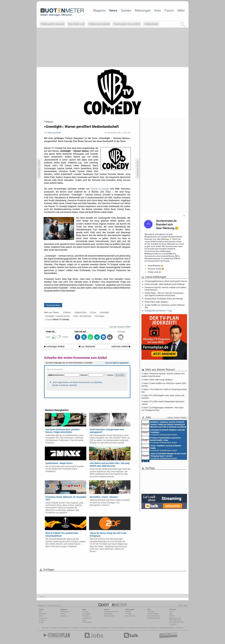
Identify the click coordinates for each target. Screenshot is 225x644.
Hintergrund (65, 612)
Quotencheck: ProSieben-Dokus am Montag (164, 299)
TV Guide (113, 628)
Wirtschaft (86, 616)
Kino (158, 10)
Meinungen (143, 10)
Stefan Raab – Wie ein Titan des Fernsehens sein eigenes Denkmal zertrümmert (164, 294)
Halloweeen (151, 24)
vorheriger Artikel (54, 346)
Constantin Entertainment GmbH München (164, 424)
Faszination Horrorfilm (127, 24)
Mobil (41, 616)
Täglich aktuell (109, 616)
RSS (40, 612)
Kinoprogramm (153, 628)
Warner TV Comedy (100, 189)
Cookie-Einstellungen (176, 622)
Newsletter (42, 614)
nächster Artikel (121, 346)
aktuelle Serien (142, 628)
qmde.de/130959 (124, 327)
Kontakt (172, 616)
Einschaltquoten (103, 628)
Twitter (41, 622)
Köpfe (84, 620)
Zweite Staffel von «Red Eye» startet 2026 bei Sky (165, 306)
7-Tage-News (43, 618)
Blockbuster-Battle (154, 618)
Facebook (42, 620)
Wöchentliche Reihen (111, 612)
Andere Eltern (81, 312)
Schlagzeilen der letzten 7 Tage (158, 311)
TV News (94, 628)
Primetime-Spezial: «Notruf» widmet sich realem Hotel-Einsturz (165, 289)
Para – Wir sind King (82, 316)
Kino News (46, 628)
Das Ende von (76, 24)
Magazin (99, 10)
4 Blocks (67, 312)
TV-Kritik (129, 614)
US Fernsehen (85, 628)
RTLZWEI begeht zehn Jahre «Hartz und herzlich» (163, 397)
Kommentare (53, 305)
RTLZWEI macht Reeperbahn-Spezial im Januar (163, 403)
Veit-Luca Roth (54, 133)
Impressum (173, 624)
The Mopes (100, 316)
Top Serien (180, 628)
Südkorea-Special (99, 24)
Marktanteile (108, 614)
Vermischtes (86, 614)
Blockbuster (121, 628)
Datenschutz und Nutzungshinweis (175, 619)
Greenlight (104, 312)
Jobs (171, 614)
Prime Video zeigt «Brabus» (156, 302)
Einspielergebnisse (154, 616)
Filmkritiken (75, 628)
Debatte (128, 612)
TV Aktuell (54, 628)
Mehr (181, 10)
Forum (169, 10)
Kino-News (151, 612)
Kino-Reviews (130, 616)
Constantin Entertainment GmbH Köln (161, 448)
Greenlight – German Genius (57, 316)
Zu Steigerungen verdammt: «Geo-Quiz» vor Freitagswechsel (163, 409)
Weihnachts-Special (52, 24)
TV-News (85, 612)
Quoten (126, 10)
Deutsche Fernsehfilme (167, 628)
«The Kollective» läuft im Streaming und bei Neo (164, 391)
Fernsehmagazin (64, 628)
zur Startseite (87, 346)
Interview (64, 616)
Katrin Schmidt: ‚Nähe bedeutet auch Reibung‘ (165, 284)
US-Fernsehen (87, 622)
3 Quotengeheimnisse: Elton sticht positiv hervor (166, 281)
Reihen (63, 614)
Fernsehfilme (131, 628)
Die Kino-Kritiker (153, 614)
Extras (93, 312)
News (113, 10)
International (87, 618)
